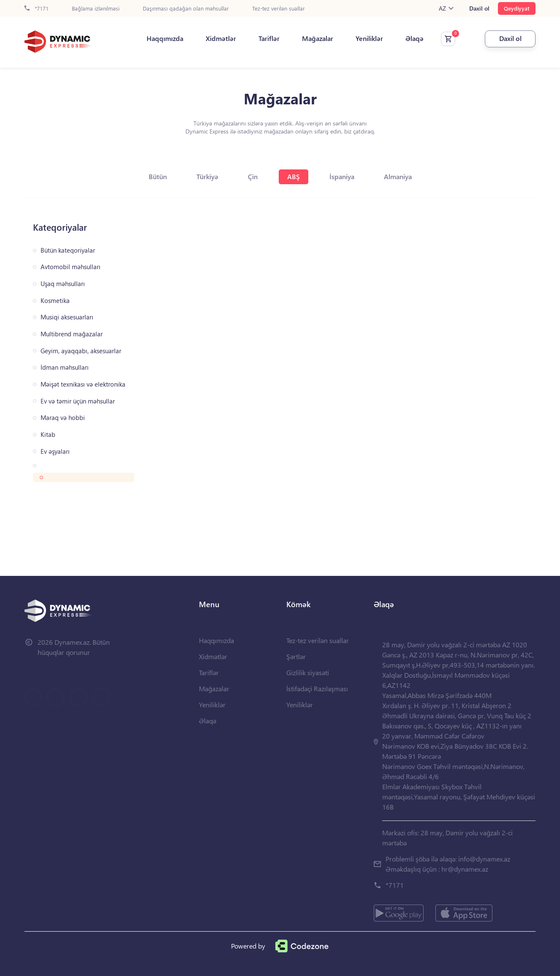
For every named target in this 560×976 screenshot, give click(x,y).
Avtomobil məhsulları (71, 267)
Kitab (48, 435)
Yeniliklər (369, 38)
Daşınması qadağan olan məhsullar (186, 9)
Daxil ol (479, 8)
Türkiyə (207, 176)
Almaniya (398, 176)
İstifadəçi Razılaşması (317, 688)
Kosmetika (55, 301)
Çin (253, 176)
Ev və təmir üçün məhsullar (78, 401)
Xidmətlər (221, 38)
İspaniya (342, 176)
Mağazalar (318, 38)
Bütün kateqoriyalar (68, 250)
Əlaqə (415, 38)
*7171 (37, 9)
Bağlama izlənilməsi (96, 9)
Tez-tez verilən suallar (279, 9)
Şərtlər (296, 656)
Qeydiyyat (517, 8)
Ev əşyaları (55, 451)
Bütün (158, 176)
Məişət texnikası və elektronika (83, 384)
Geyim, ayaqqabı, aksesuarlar (81, 351)
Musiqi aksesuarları (67, 317)
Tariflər (269, 38)
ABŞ (294, 176)
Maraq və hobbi (63, 418)
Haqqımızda (165, 38)
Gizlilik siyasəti (308, 672)
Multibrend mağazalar (72, 334)
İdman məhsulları (65, 367)
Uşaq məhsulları (63, 284)
